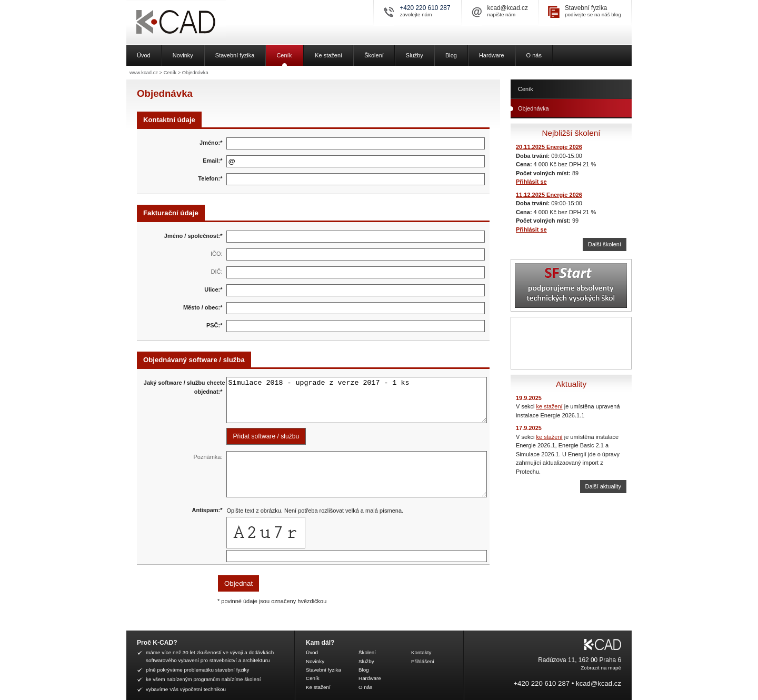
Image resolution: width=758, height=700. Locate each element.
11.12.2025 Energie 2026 (549, 195)
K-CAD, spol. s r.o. (213, 22)
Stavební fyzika (586, 8)
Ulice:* (213, 289)
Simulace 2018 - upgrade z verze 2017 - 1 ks (357, 400)
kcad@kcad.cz (508, 8)
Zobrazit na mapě (601, 668)
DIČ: (217, 272)
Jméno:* (211, 143)
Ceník (170, 73)
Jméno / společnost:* (193, 236)
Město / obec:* (203, 307)
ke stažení (550, 406)
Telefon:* (210, 178)
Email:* (212, 161)
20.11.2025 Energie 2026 (549, 147)
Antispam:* (207, 510)
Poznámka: (208, 457)
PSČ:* (215, 325)
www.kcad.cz (144, 73)
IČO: (217, 254)
